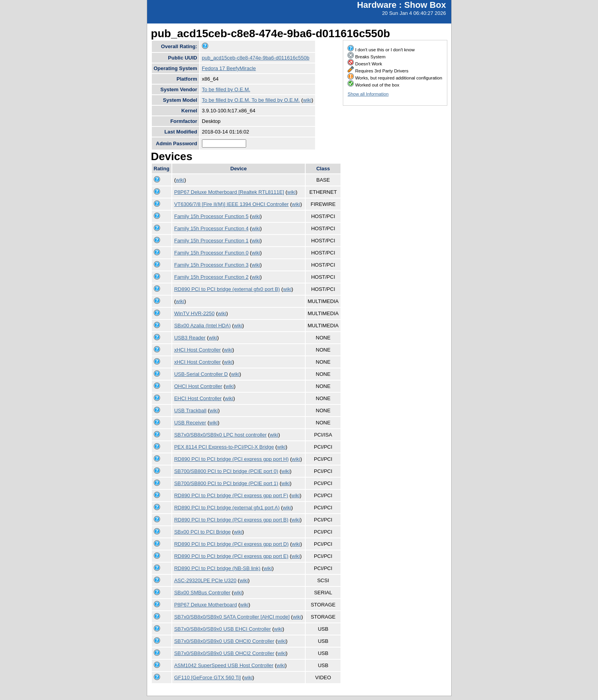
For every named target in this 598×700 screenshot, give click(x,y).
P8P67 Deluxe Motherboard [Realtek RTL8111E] (229, 192)
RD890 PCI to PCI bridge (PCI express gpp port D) (231, 544)
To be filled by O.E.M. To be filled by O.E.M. (251, 100)
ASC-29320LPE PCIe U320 (205, 580)
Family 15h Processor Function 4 (211, 228)
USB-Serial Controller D (201, 374)
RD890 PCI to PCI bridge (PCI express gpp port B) (231, 520)
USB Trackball (190, 410)
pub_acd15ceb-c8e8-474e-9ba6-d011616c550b (256, 58)
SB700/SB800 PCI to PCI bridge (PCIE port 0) (226, 471)
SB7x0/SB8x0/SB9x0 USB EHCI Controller (222, 629)
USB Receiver (190, 423)
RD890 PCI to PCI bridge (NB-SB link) (217, 568)
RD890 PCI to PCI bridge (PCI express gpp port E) (231, 556)
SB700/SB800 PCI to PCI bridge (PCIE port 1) (226, 483)
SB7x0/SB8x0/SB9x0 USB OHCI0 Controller (224, 641)
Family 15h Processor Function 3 (211, 265)
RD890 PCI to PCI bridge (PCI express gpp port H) (231, 459)
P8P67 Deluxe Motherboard (205, 605)
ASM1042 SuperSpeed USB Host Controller (224, 665)
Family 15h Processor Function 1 (211, 241)
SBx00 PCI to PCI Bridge (203, 532)
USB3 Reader (190, 338)
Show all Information (368, 94)
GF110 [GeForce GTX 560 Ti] (208, 677)
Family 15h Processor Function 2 (211, 277)
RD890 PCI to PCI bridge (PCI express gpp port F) (231, 495)
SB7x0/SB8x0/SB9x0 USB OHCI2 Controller (224, 653)
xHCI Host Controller (197, 350)
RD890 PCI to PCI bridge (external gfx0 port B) (227, 289)
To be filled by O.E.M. (226, 89)
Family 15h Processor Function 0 (211, 253)
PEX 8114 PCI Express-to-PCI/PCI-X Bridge (224, 447)
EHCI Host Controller (198, 398)
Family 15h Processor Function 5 (211, 216)
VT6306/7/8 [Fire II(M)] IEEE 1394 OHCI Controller (231, 204)
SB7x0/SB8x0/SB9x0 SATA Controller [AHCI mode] (232, 617)
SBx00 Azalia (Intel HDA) (203, 326)
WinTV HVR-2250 (194, 313)
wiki (307, 100)
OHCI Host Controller (198, 386)
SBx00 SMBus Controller (202, 593)
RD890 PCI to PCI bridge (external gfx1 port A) (227, 508)
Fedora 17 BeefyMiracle (229, 68)
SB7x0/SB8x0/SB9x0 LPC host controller (220, 435)
